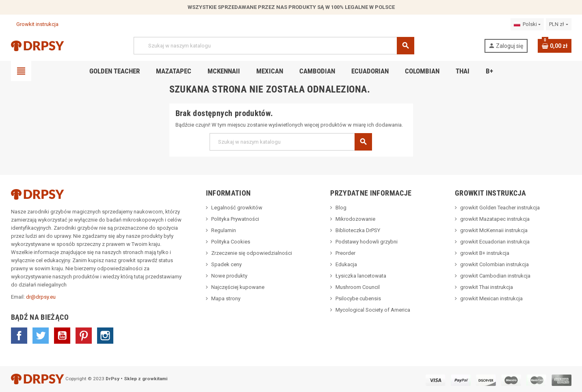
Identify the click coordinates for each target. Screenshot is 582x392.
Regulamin (224, 230)
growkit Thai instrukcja (487, 287)
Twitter (41, 336)
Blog (341, 208)
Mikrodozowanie (355, 219)
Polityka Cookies (231, 242)
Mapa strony (226, 298)
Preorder (345, 253)
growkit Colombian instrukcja (494, 264)
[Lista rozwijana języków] (527, 24)
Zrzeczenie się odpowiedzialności (252, 253)
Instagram (105, 336)
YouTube (62, 336)
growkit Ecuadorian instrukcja (495, 242)
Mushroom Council (358, 287)
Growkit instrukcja (35, 24)
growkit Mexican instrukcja (491, 298)
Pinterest (84, 336)
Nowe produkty (229, 276)
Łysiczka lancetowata (361, 276)
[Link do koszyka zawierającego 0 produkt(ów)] (555, 46)
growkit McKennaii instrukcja (494, 230)
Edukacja (346, 264)
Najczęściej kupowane (238, 287)
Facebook (19, 336)
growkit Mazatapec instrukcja (495, 219)
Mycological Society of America (373, 310)
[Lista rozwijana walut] (558, 24)
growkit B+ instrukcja (485, 253)
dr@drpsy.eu (41, 297)
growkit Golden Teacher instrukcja (500, 208)
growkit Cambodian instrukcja (495, 276)
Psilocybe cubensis (358, 298)
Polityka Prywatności (235, 219)
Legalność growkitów (237, 208)
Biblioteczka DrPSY (358, 230)
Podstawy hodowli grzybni (367, 242)
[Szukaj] (274, 46)
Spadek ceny (226, 264)
